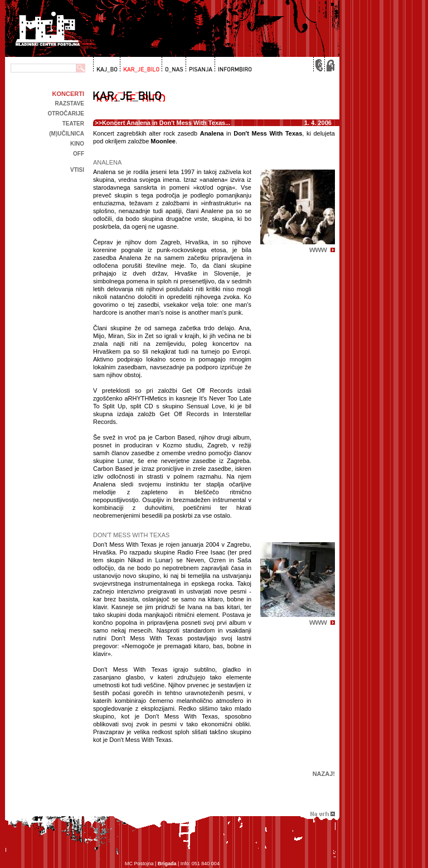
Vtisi (77, 170)
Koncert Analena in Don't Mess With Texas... (166, 123)
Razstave (70, 103)
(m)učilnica (67, 134)
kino (77, 144)
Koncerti (68, 94)
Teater (73, 124)
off (79, 154)
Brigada (167, 864)
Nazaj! (324, 774)
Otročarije (66, 114)
